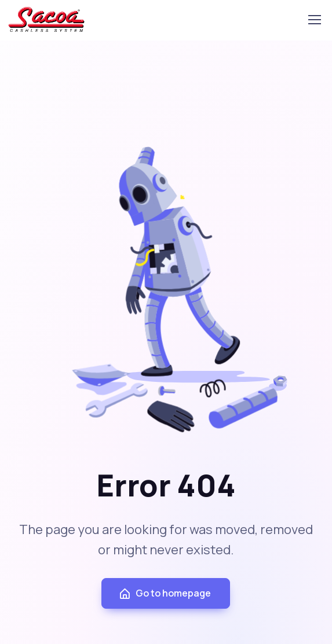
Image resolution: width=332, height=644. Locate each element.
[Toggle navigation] (308, 20)
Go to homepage (165, 593)
